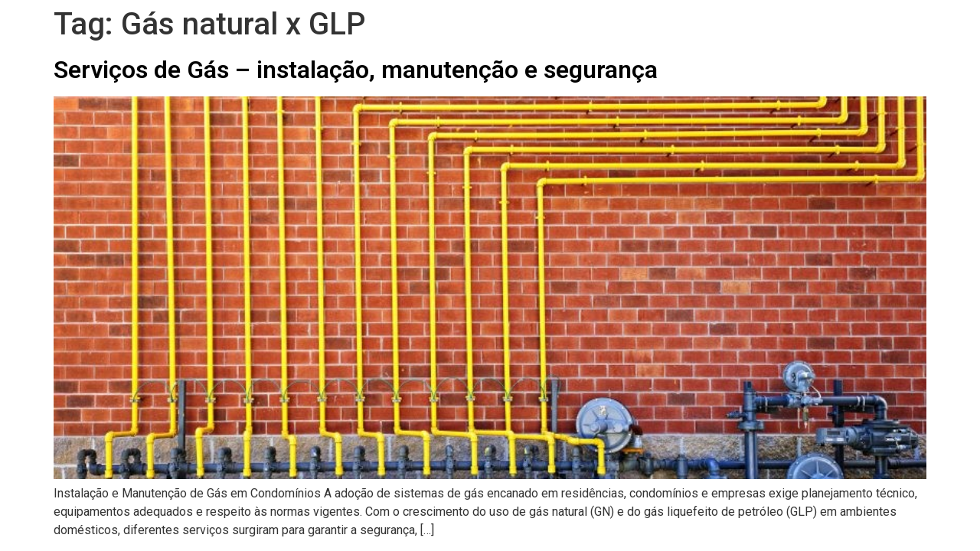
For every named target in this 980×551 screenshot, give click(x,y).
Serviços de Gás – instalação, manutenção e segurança (356, 70)
